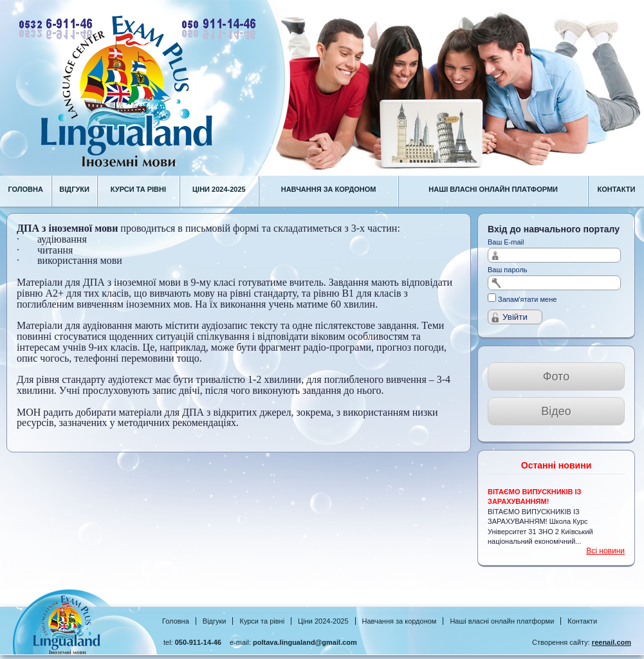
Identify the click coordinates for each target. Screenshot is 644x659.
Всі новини (605, 551)
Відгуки (215, 621)
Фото (556, 376)
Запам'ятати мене (527, 299)
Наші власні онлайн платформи (502, 621)
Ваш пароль (508, 270)
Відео (556, 411)
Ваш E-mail (506, 242)
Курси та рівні (262, 621)
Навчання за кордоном (400, 621)
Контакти (582, 621)
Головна (176, 621)
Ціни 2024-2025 (323, 621)
